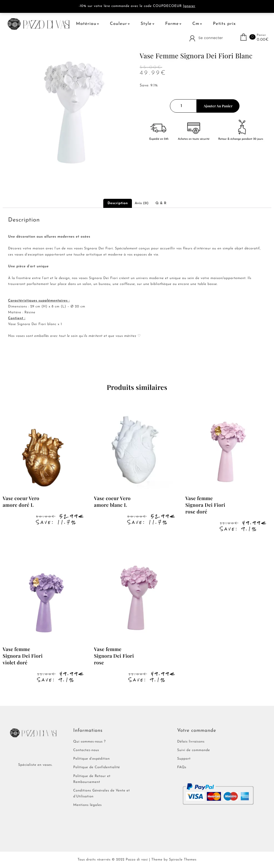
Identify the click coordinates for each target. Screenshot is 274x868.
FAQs (182, 768)
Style (147, 24)
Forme (173, 24)
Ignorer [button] (189, 6)
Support (184, 759)
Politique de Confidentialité (97, 768)
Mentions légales (87, 805)
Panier (262, 35)
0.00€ (263, 40)
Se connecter (211, 38)
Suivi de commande (194, 750)
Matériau (87, 24)
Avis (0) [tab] (142, 203)
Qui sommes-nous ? (90, 742)
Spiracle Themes (183, 860)
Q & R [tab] (161, 203)
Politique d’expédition (92, 759)
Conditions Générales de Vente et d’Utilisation (102, 794)
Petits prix (224, 24)
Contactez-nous (86, 750)
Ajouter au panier (218, 106)
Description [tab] (118, 203)
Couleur (120, 24)
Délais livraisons (191, 742)
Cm (197, 24)
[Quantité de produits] (183, 106)
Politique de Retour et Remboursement (92, 779)
